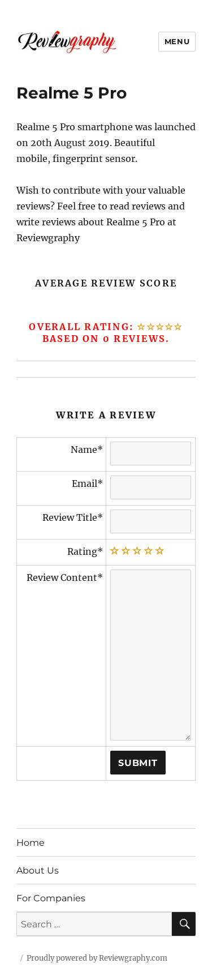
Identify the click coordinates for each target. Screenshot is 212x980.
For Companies (51, 898)
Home (31, 843)
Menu (177, 41)
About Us (38, 870)
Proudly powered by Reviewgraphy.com (97, 958)
